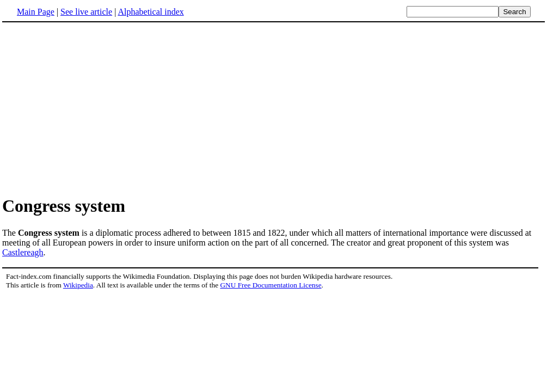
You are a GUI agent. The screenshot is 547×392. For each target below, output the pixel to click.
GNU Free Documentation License (271, 285)
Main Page (36, 12)
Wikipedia (78, 285)
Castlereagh (23, 252)
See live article (86, 12)
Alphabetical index (150, 12)
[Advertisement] (94, 108)
